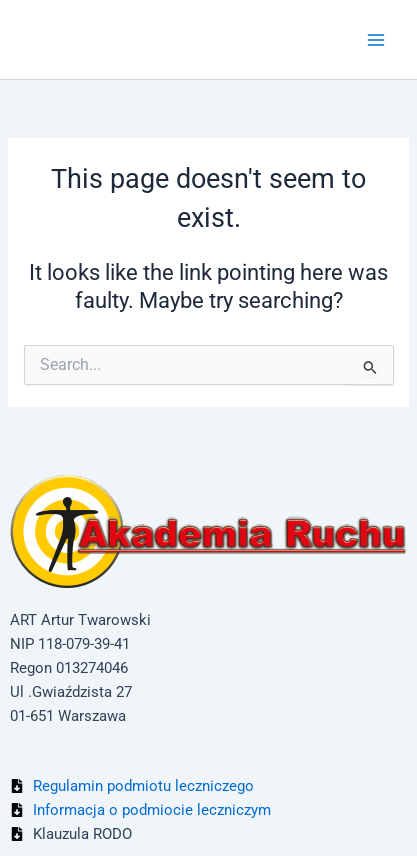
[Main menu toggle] (376, 40)
